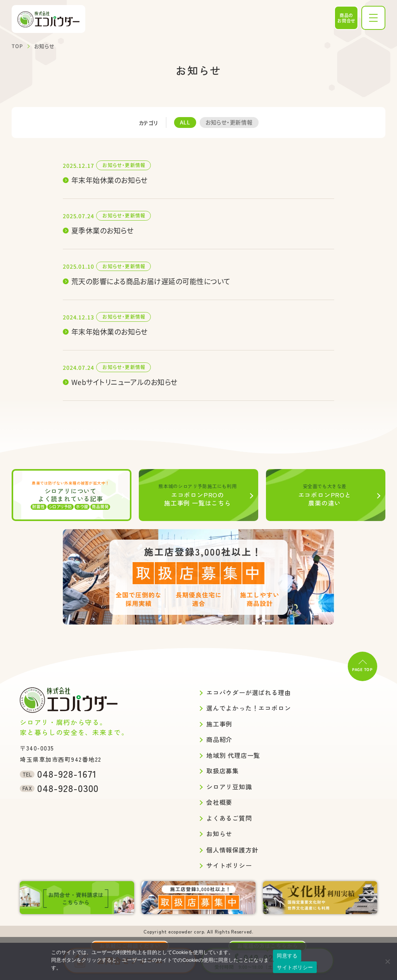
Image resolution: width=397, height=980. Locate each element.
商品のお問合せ (346, 18)
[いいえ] (387, 961)
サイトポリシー (295, 967)
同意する (287, 956)
